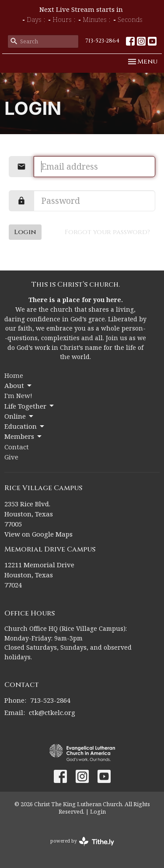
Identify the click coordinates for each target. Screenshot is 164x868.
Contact (17, 447)
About (19, 386)
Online (19, 416)
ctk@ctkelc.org (52, 712)
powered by (82, 841)
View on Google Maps (38, 534)
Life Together (30, 406)
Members (24, 436)
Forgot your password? (107, 232)
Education (25, 426)
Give (11, 457)
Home (14, 375)
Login (25, 232)
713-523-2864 (102, 41)
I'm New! (18, 395)
